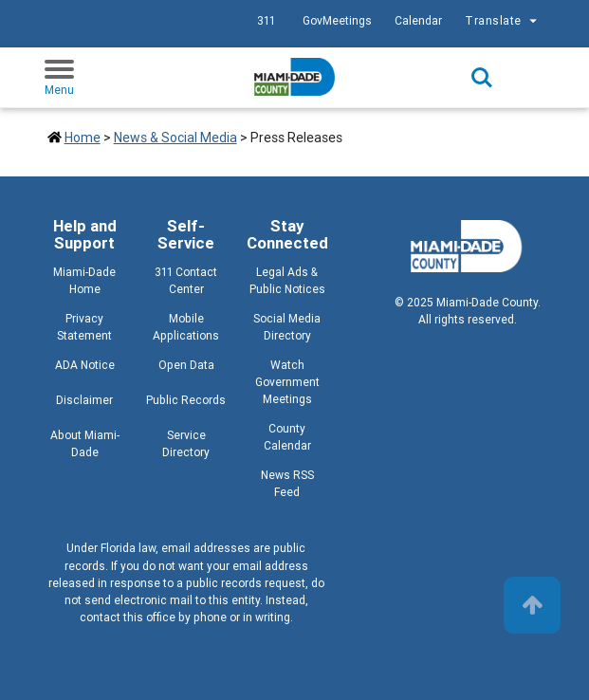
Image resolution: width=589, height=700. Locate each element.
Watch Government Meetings (287, 382)
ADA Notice (85, 365)
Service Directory (186, 443)
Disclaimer (84, 400)
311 (266, 20)
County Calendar (287, 437)
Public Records (186, 400)
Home (83, 138)
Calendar (418, 20)
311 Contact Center (186, 280)
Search (482, 78)
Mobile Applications (186, 327)
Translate (503, 21)
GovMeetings (337, 20)
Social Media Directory (287, 327)
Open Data (186, 365)
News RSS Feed (287, 483)
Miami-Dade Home (84, 280)
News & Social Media (175, 138)
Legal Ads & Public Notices (287, 280)
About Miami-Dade (85, 443)
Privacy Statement (84, 327)
